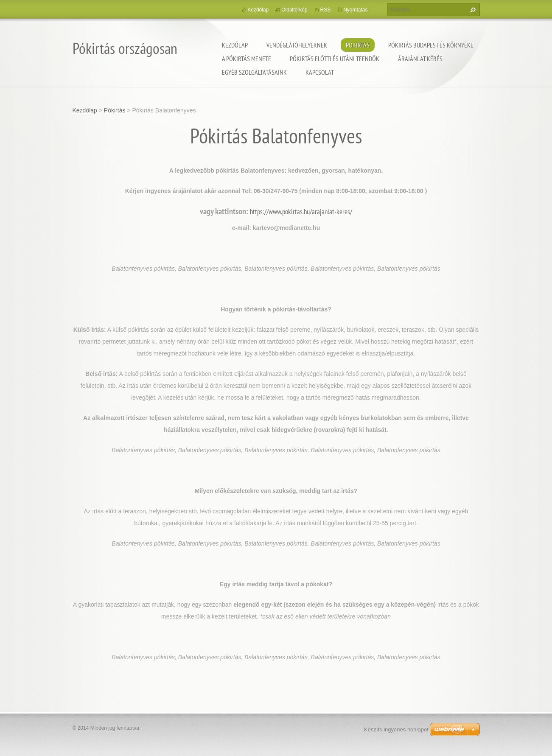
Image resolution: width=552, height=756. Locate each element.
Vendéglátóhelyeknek (297, 45)
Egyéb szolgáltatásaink (254, 72)
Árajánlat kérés (420, 59)
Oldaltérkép (294, 10)
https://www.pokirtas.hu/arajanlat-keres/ (301, 212)
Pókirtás (358, 45)
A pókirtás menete (247, 59)
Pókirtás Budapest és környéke (431, 45)
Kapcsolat (320, 72)
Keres (472, 10)
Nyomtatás (355, 10)
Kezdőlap (235, 45)
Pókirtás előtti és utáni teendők (335, 59)
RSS (326, 10)
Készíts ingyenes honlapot (396, 729)
